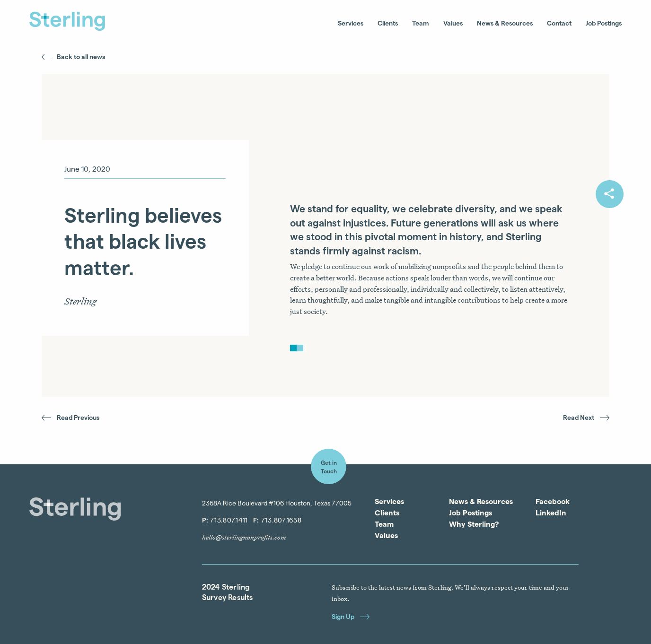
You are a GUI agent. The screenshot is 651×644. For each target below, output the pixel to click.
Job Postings (604, 23)
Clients (388, 23)
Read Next (586, 417)
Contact (559, 23)
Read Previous (70, 417)
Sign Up (351, 616)
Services (351, 23)
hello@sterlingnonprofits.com (244, 537)
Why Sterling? (474, 524)
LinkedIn (551, 513)
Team (421, 23)
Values (453, 23)
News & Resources (505, 23)
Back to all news (73, 57)
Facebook (553, 501)
